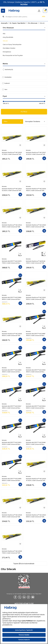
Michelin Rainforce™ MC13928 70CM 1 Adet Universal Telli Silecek (12, 552)
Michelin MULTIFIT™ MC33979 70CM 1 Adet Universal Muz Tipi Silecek (12, 262)
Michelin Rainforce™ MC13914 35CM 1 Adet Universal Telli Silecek (12, 226)
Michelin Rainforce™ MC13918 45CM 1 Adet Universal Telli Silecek (12, 516)
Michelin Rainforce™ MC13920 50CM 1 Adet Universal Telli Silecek (36, 226)
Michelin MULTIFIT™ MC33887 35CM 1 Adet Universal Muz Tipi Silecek (36, 335)
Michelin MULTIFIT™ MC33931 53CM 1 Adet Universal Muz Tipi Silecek (12, 443)
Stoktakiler (7, 77)
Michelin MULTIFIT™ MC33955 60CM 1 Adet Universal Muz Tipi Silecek (12, 480)
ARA (44, 17)
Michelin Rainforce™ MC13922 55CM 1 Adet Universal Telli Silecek (36, 298)
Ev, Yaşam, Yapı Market (18, 23)
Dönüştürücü (7, 52)
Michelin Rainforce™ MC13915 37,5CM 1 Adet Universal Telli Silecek (12, 153)
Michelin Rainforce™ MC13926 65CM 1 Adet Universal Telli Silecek (12, 335)
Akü (4, 34)
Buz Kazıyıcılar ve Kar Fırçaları (13, 55)
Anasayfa (4, 23)
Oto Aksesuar (33, 23)
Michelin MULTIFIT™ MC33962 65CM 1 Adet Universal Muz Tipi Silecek (12, 298)
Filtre (13, 121)
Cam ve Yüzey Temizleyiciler (12, 44)
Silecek (5, 41)
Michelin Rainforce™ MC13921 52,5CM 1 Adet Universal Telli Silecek (12, 190)
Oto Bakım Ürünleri (9, 48)
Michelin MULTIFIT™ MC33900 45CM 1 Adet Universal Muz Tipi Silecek (36, 371)
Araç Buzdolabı (8, 37)
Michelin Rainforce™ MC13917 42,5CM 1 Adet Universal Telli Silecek (36, 153)
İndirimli (6, 83)
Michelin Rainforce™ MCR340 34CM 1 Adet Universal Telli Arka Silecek (36, 262)
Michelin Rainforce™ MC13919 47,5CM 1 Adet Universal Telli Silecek (36, 480)
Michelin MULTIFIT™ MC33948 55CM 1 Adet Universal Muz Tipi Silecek (36, 443)
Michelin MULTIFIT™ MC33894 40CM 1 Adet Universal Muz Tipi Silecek (12, 371)
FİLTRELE (24, 112)
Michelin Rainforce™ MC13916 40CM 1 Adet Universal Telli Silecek (36, 190)
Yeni (5, 89)
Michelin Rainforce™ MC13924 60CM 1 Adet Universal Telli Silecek (36, 516)
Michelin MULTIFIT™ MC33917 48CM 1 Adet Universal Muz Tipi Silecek (12, 407)
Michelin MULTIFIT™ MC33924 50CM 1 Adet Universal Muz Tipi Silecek (36, 407)
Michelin (8, 70)
